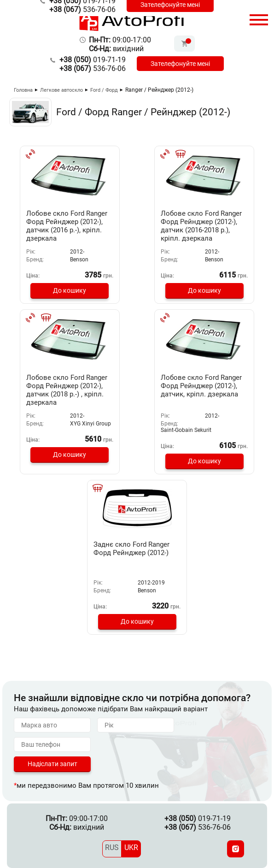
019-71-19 (93, 60)
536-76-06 (82, 9)
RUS (112, 847)
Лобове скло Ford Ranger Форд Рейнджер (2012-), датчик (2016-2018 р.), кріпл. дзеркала (201, 226)
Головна (23, 90)
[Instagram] (236, 849)
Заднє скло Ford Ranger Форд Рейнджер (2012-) (131, 549)
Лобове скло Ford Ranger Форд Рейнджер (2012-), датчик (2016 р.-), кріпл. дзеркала (67, 226)
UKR (131, 847)
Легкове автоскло (61, 90)
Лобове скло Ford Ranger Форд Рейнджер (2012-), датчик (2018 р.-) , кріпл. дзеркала (67, 390)
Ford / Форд (104, 90)
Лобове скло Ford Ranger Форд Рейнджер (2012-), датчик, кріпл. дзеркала (201, 386)
